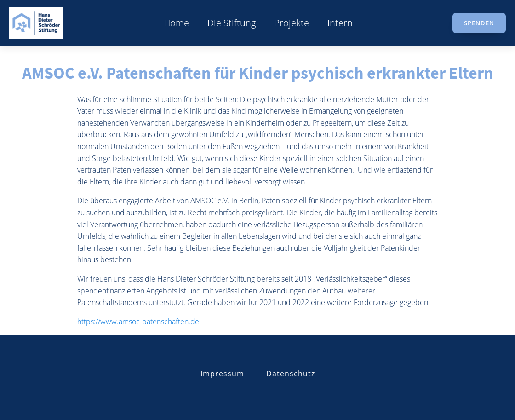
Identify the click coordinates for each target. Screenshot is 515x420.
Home (176, 23)
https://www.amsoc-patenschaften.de (138, 322)
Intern (340, 23)
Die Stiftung (232, 23)
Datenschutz (291, 374)
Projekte (292, 23)
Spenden (479, 23)
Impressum (222, 374)
